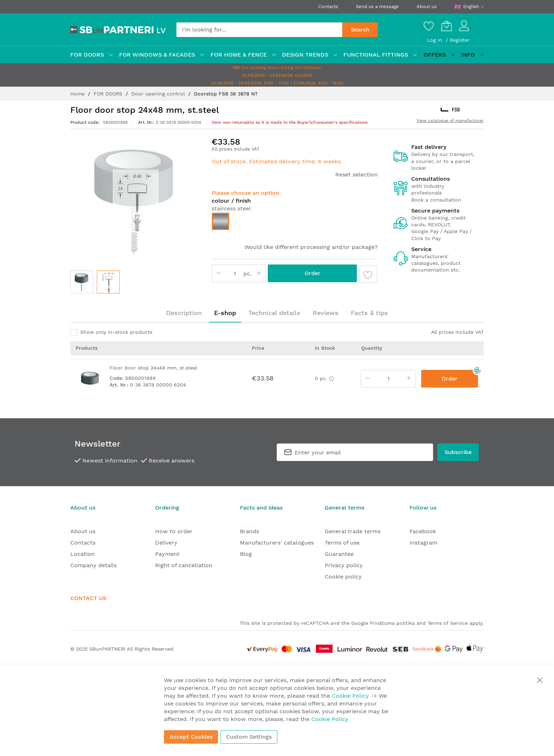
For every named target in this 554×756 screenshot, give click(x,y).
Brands (249, 531)
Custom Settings (249, 737)
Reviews (326, 313)
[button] (108, 282)
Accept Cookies (191, 737)
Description (184, 313)
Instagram (423, 543)
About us (427, 7)
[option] (220, 221)
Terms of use (342, 543)
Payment (167, 554)
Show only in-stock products (116, 332)
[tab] (184, 313)
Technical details (274, 313)
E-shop (225, 313)
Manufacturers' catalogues (277, 543)
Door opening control (159, 94)
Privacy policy (344, 565)
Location (82, 554)
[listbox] (295, 223)
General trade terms (353, 531)
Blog (246, 554)
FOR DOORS (109, 94)
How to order (174, 531)
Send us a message (377, 7)
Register (460, 40)
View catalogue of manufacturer (450, 121)
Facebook (423, 531)
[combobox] (259, 30)
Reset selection (356, 175)
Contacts (328, 7)
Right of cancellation (184, 565)
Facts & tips (369, 313)
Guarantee (339, 554)
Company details (93, 565)
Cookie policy (343, 577)
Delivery (166, 543)
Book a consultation (436, 200)
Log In (436, 40)
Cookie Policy (350, 696)
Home (78, 94)
